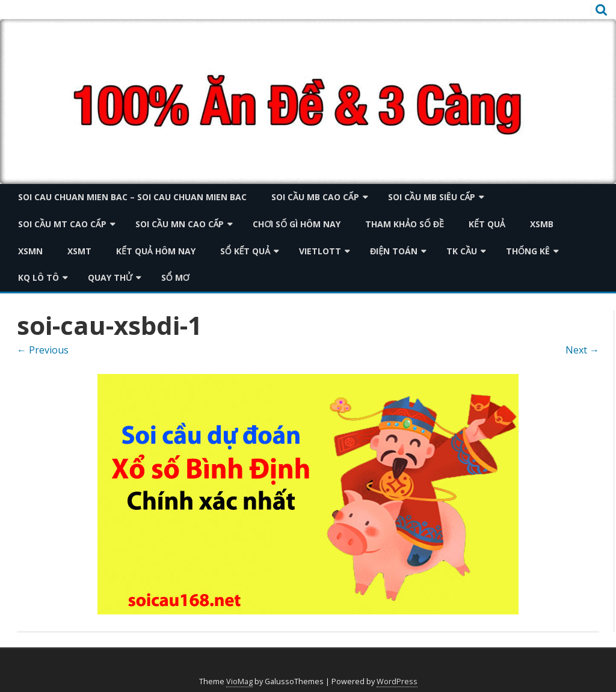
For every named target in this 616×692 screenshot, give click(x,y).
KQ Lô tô (38, 277)
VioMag (239, 681)
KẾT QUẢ (487, 224)
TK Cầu (462, 251)
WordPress (397, 681)
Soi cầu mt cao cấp (62, 224)
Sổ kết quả (245, 251)
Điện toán (394, 251)
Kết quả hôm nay (156, 251)
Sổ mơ (175, 277)
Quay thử (110, 277)
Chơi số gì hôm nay (297, 224)
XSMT (79, 251)
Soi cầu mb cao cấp (315, 197)
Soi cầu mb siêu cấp (432, 197)
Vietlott (320, 251)
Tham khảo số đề (405, 224)
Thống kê (528, 251)
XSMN (30, 251)
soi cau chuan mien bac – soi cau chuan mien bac (132, 197)
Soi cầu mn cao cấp (180, 224)
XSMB (542, 224)
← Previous (43, 350)
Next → (582, 350)
